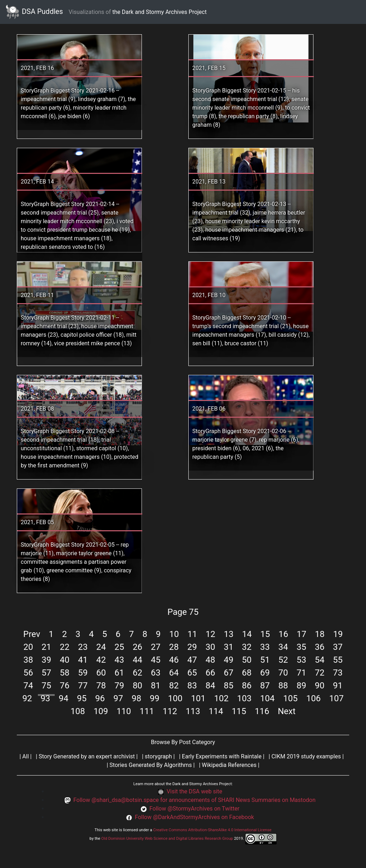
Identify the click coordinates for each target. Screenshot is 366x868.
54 (320, 660)
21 (46, 647)
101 (198, 698)
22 (65, 647)
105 (290, 698)
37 (338, 647)
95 (82, 698)
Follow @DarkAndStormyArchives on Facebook (194, 817)
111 (147, 711)
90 (320, 686)
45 (156, 660)
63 (156, 673)
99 (155, 698)
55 (338, 660)
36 (320, 647)
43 (119, 660)
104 (267, 698)
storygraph (158, 756)
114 (216, 711)
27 (156, 647)
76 (65, 686)
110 (124, 711)
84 (210, 686)
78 (101, 686)
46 (174, 660)
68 (247, 673)
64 (174, 673)
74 (28, 686)
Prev (32, 634)
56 (28, 673)
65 (192, 673)
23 (83, 647)
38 (28, 660)
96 (100, 698)
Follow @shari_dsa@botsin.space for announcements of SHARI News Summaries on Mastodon (194, 800)
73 (338, 673)
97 (118, 698)
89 (301, 686)
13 (229, 634)
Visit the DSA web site (194, 791)
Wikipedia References (229, 765)
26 (137, 647)
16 (283, 634)
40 (65, 660)
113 (193, 711)
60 (101, 673)
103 (244, 698)
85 (229, 686)
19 (338, 634)
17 (301, 634)
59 (83, 673)
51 (265, 660)
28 (174, 647)
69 (265, 673)
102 (221, 698)
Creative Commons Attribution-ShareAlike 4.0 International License (212, 830)
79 (119, 686)
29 (192, 647)
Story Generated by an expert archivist (87, 756)
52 (283, 660)
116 (262, 711)
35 (301, 647)
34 (283, 647)
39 (46, 660)
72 (320, 673)
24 (101, 647)
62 (137, 673)
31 (229, 647)
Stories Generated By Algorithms (151, 765)
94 (63, 698)
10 (174, 634)
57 (46, 673)
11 (192, 634)
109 (101, 711)
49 (229, 660)
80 (137, 686)
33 (265, 647)
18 (320, 634)
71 (301, 673)
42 (101, 660)
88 (283, 686)
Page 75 (183, 612)
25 (119, 647)
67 (229, 673)
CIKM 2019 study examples (306, 756)
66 (210, 673)
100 (175, 698)
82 (174, 686)
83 (192, 686)
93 (45, 698)
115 (239, 711)
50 (247, 660)
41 (83, 660)
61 (119, 673)
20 (28, 647)
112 (170, 711)
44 (137, 660)
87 (265, 686)
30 (210, 647)
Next (287, 711)
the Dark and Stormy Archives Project (159, 12)
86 (247, 686)
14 (247, 634)
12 (210, 634)
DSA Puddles (34, 12)
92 (27, 698)
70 (283, 673)
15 (265, 634)
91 (338, 686)
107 (336, 698)
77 (83, 686)
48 (210, 660)
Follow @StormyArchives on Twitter (194, 809)
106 (313, 698)
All (25, 756)
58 (65, 673)
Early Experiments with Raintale (222, 756)
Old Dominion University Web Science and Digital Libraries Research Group (167, 839)
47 (192, 660)
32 (247, 647)
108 (78, 711)
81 (156, 686)
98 (136, 698)
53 (301, 660)
